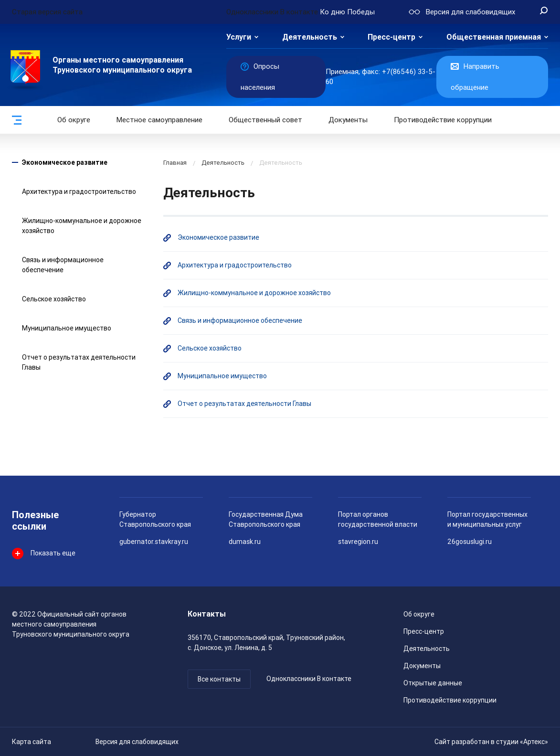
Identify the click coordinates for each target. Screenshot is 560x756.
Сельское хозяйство (54, 299)
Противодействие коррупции (443, 120)
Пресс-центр (391, 37)
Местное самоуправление (159, 120)
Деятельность (310, 37)
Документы (348, 120)
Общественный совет (265, 120)
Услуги (239, 37)
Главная (175, 163)
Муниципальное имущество (67, 328)
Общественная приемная (494, 37)
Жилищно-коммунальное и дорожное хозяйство (254, 293)
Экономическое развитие (65, 162)
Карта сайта (32, 742)
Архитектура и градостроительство (79, 192)
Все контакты (219, 679)
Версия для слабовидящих (137, 742)
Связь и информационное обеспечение (240, 320)
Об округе (74, 120)
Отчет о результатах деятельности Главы (244, 404)
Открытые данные (433, 683)
